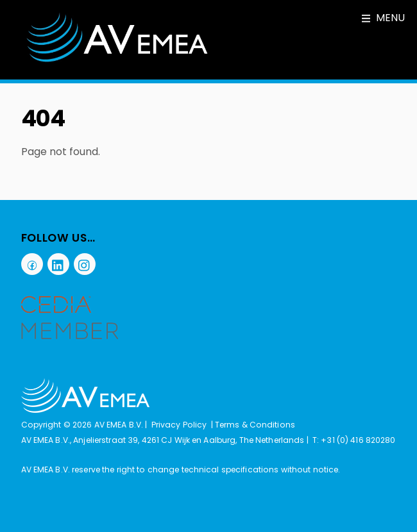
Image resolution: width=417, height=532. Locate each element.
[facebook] (32, 263)
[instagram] (85, 263)
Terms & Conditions (255, 425)
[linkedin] (58, 263)
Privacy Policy (179, 425)
